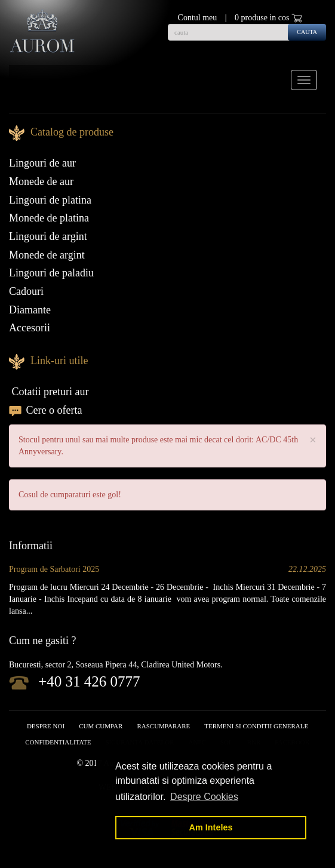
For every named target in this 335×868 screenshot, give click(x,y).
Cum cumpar (101, 726)
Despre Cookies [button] (204, 797)
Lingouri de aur (42, 163)
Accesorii (30, 328)
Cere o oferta (45, 410)
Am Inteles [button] (211, 827)
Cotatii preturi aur (49, 392)
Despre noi (46, 726)
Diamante (30, 310)
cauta (307, 32)
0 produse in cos (268, 18)
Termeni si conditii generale (256, 726)
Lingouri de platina (50, 200)
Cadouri (26, 291)
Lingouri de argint (48, 236)
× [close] (313, 440)
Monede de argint (47, 255)
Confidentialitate (58, 742)
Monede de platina (49, 218)
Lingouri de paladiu (51, 273)
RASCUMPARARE (163, 726)
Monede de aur (41, 181)
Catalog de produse (72, 132)
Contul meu (198, 18)
